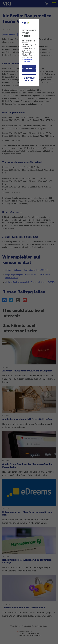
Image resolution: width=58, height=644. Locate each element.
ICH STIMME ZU (29, 68)
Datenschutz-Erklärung (27, 60)
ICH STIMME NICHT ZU (29, 79)
